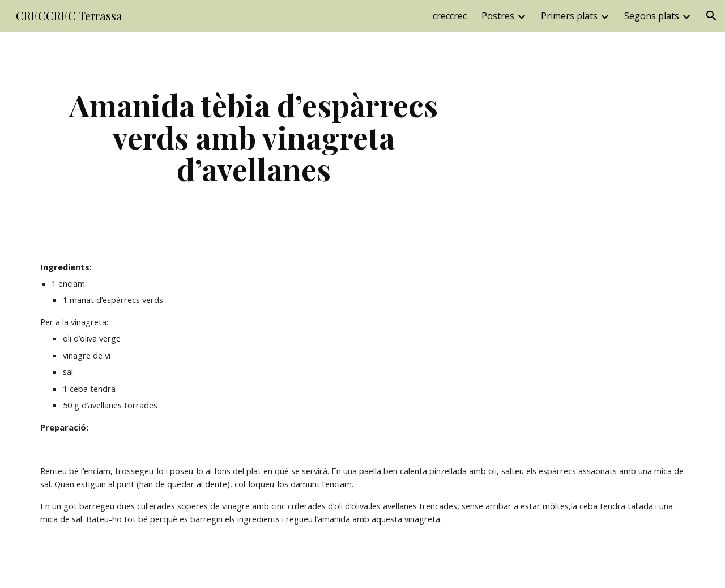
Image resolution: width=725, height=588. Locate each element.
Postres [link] (498, 16)
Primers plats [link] (569, 16)
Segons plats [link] (652, 16)
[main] (254, 137)
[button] (711, 16)
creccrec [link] (450, 16)
